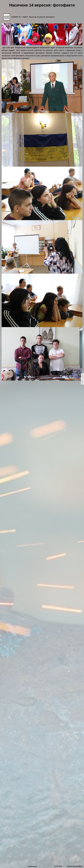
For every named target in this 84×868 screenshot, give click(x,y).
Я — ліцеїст (24, 17)
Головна (15, 17)
